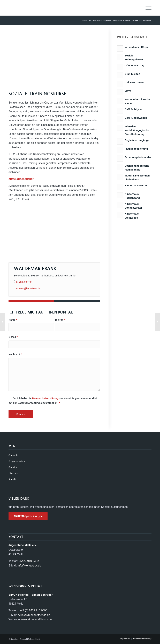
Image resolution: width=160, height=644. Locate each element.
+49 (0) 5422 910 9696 (33, 610)
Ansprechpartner (17, 461)
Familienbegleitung (136, 149)
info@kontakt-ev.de (29, 566)
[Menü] (147, 8)
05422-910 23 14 (29, 561)
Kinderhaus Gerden (136, 185)
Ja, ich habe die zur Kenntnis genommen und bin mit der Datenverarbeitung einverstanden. (53, 401)
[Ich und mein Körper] (157, 322)
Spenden (13, 467)
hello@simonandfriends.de (34, 615)
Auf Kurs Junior (134, 82)
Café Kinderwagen (136, 118)
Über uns (13, 473)
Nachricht (15, 354)
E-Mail (13, 337)
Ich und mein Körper (137, 47)
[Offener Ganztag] (3, 322)
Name (13, 320)
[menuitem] (147, 8)
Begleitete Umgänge (137, 140)
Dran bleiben (132, 74)
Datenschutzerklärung (45, 398)
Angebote (13, 455)
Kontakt (12, 479)
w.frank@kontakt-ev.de (28, 289)
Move (128, 91)
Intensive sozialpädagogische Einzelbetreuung (137, 130)
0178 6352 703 (24, 282)
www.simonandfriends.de (36, 619)
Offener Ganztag (135, 65)
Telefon (60, 320)
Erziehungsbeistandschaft (140, 157)
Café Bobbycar (134, 109)
